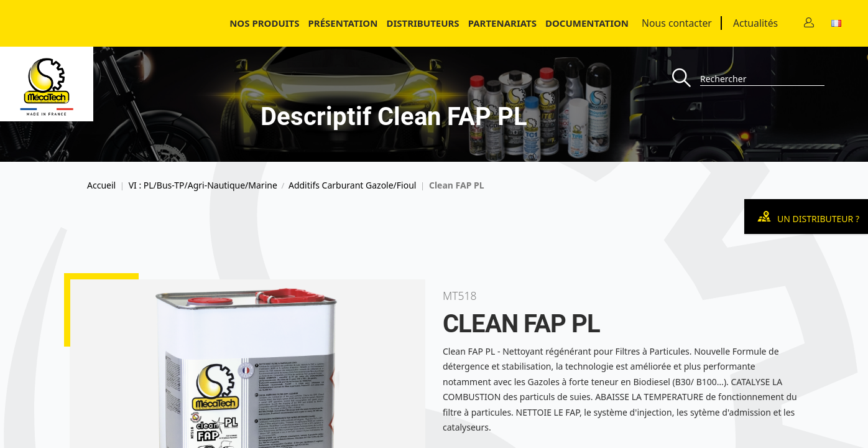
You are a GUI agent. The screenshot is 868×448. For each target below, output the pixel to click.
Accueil (101, 185)
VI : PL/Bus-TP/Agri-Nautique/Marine (203, 185)
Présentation (343, 23)
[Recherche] (686, 79)
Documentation (587, 23)
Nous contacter (677, 23)
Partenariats (502, 23)
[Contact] (809, 23)
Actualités (755, 23)
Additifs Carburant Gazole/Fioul (352, 185)
